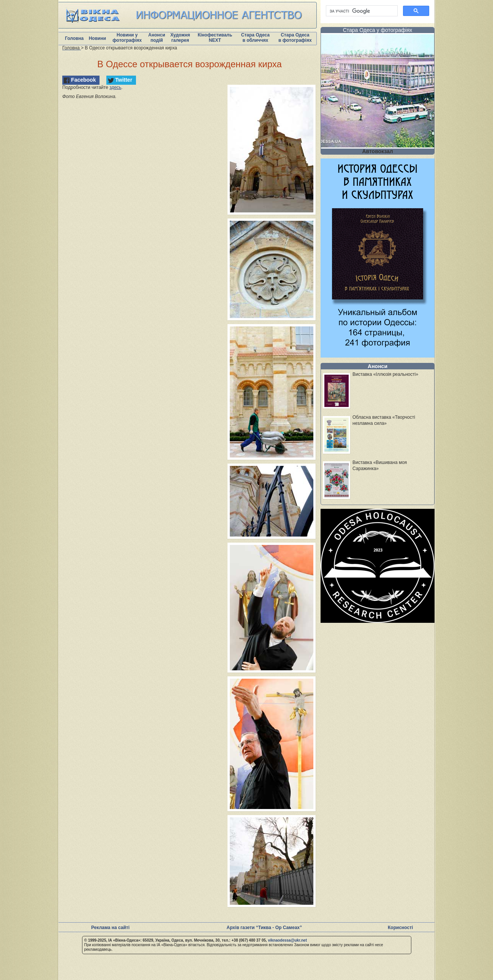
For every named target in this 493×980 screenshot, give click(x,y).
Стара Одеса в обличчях (255, 38)
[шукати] (361, 11)
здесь (115, 87)
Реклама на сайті (110, 928)
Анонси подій (157, 38)
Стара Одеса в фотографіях (295, 38)
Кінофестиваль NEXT (215, 38)
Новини (97, 38)
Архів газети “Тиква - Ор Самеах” (264, 928)
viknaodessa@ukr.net (287, 940)
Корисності (400, 928)
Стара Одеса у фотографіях (378, 30)
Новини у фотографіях (127, 38)
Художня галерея (180, 38)
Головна (74, 38)
